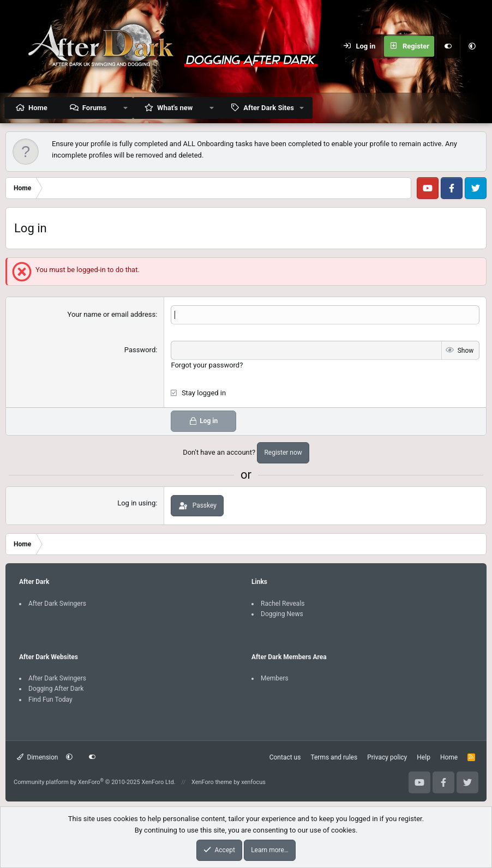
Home (38, 108)
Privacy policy (387, 757)
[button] (472, 46)
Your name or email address (112, 314)
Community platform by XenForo (95, 782)
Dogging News (282, 613)
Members (275, 678)
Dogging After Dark (56, 689)
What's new (175, 108)
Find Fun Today (50, 699)
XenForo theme (212, 782)
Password (140, 350)
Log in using (136, 503)
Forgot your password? (207, 365)
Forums (94, 108)
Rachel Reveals (283, 603)
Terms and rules (334, 757)
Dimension (37, 757)
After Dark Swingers (57, 603)
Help (424, 757)
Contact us (285, 757)
